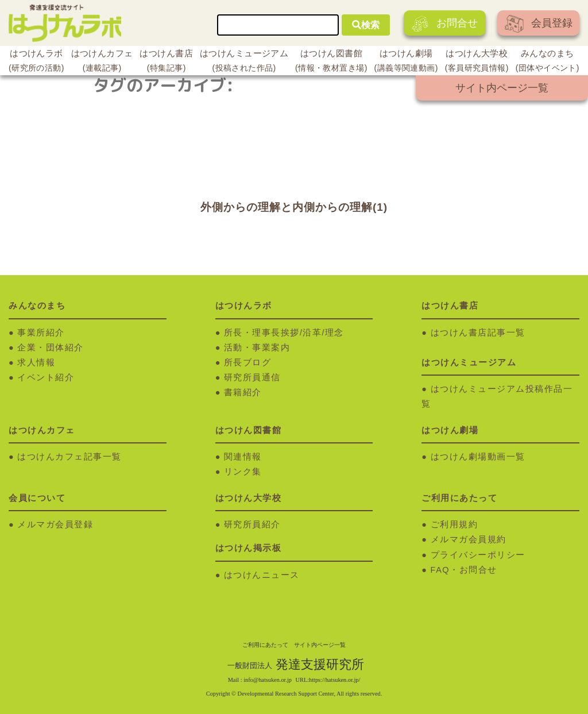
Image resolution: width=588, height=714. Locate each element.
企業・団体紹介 (51, 348)
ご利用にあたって (265, 645)
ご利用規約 (454, 524)
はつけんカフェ (102, 62)
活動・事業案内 (257, 348)
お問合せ (445, 24)
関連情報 (243, 457)
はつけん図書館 (331, 62)
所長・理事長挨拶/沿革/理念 (284, 333)
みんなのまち (548, 62)
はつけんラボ (36, 62)
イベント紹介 (46, 377)
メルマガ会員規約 (469, 539)
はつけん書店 (166, 62)
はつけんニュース (262, 575)
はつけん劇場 (406, 62)
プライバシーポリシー (478, 555)
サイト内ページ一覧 (502, 88)
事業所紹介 (41, 333)
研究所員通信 (252, 377)
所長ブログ (248, 362)
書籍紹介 (243, 392)
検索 (366, 25)
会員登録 (539, 24)
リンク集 (243, 472)
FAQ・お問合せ (464, 570)
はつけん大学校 (477, 62)
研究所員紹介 (252, 524)
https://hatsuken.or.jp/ (334, 680)
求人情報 (36, 362)
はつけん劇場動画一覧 (478, 457)
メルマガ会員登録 (55, 524)
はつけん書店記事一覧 (478, 333)
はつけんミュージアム (244, 62)
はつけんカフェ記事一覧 (69, 457)
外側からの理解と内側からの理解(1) (294, 207)
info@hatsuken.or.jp (268, 680)
